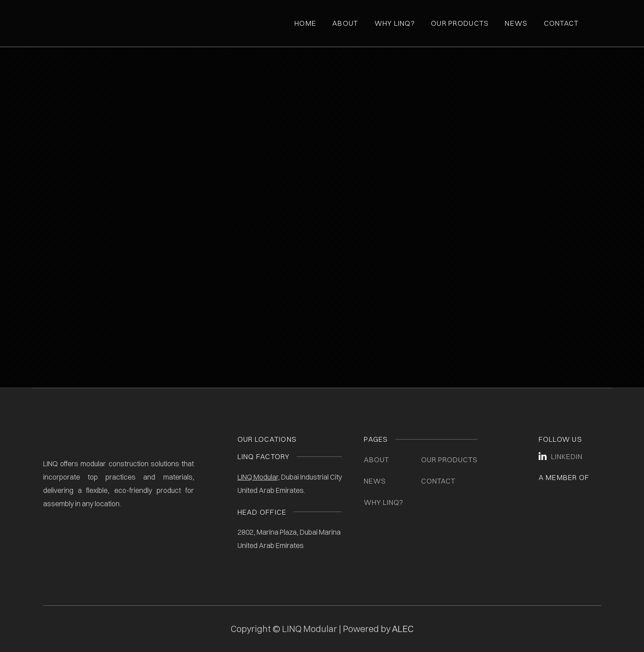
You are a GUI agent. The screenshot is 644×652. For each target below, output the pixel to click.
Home (305, 23)
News (516, 23)
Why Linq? (395, 23)
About (345, 23)
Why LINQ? (384, 502)
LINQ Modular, (259, 477)
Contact (561, 23)
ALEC (403, 629)
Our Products (460, 23)
